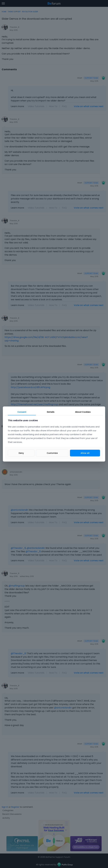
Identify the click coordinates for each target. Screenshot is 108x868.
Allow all (85, 453)
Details (51, 412)
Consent (22, 412)
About (83, 412)
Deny (21, 453)
